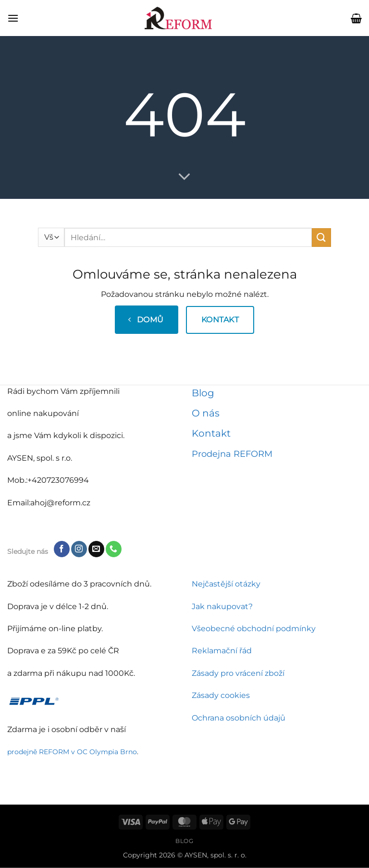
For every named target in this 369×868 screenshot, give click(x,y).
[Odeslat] (321, 238)
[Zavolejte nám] (114, 549)
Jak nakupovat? (222, 606)
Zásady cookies (221, 695)
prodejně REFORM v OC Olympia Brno (72, 752)
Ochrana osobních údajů (239, 718)
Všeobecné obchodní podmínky (254, 629)
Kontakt (211, 433)
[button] (13, 18)
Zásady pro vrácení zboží (238, 673)
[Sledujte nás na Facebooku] (62, 549)
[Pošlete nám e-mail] (96, 549)
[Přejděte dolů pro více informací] (184, 177)
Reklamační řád (222, 651)
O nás (206, 413)
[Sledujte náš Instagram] (79, 549)
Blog (203, 393)
